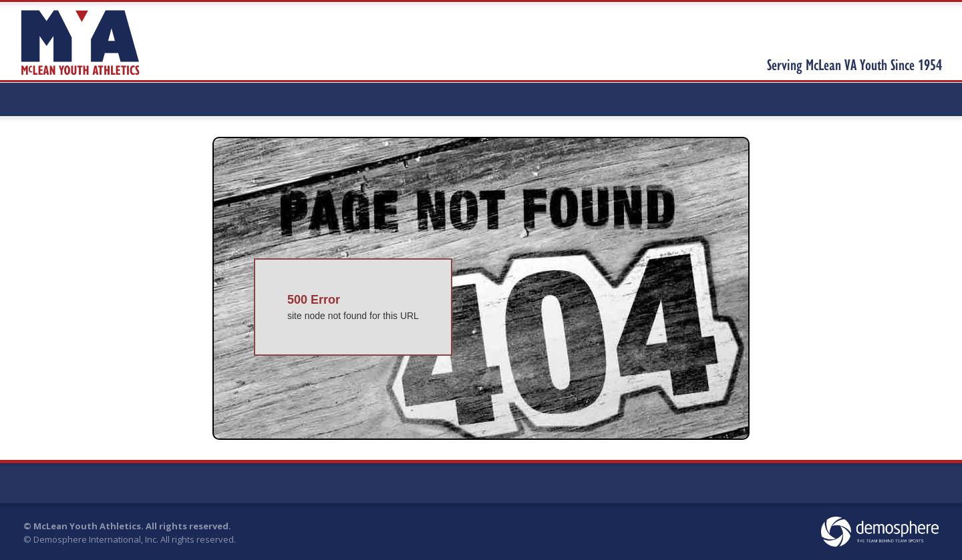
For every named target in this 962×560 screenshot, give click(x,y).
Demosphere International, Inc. (96, 539)
